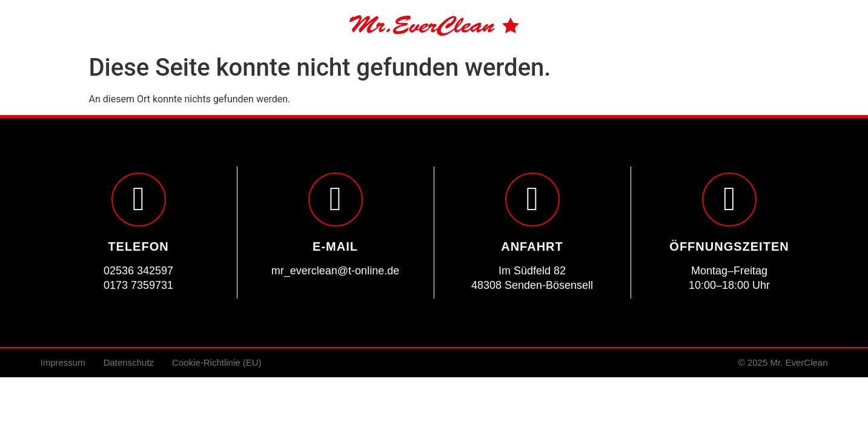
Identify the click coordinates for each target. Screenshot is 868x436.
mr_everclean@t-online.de (335, 271)
